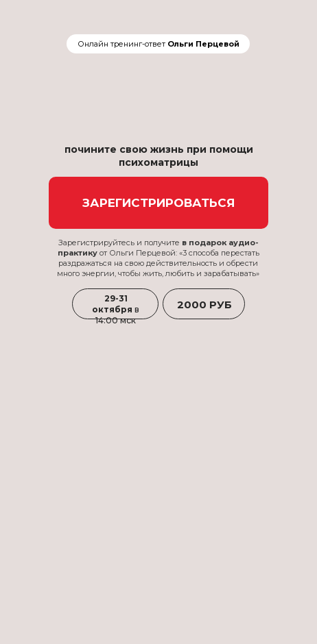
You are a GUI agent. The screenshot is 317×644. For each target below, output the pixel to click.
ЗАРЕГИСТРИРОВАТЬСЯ (159, 203)
